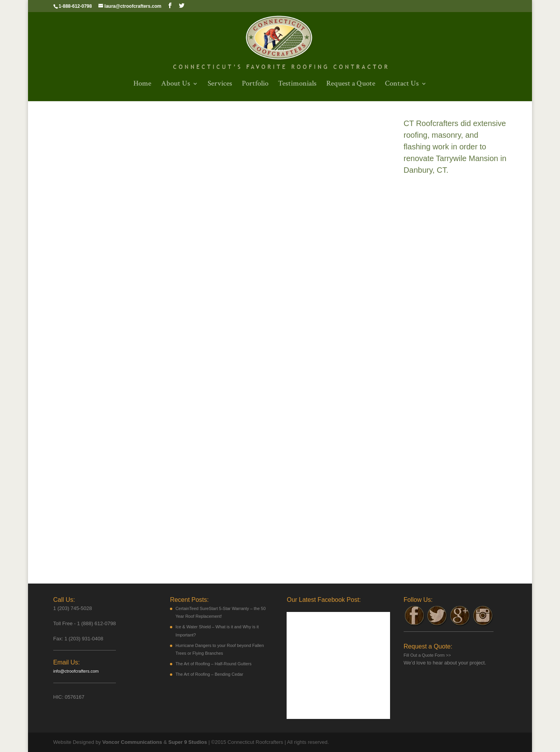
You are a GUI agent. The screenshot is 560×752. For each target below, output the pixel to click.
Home (142, 85)
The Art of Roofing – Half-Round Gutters (213, 664)
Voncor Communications (132, 742)
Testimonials (297, 85)
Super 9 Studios (187, 742)
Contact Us (402, 85)
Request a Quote (351, 85)
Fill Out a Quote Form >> (427, 655)
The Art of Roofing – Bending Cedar (209, 674)
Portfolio (255, 85)
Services (220, 85)
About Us (176, 85)
